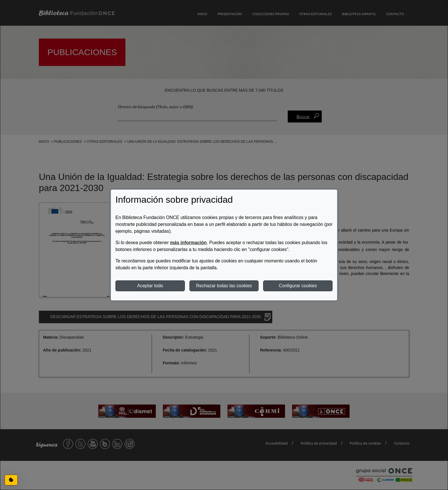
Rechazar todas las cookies (224, 286)
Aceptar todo (150, 286)
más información (188, 243)
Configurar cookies (298, 286)
